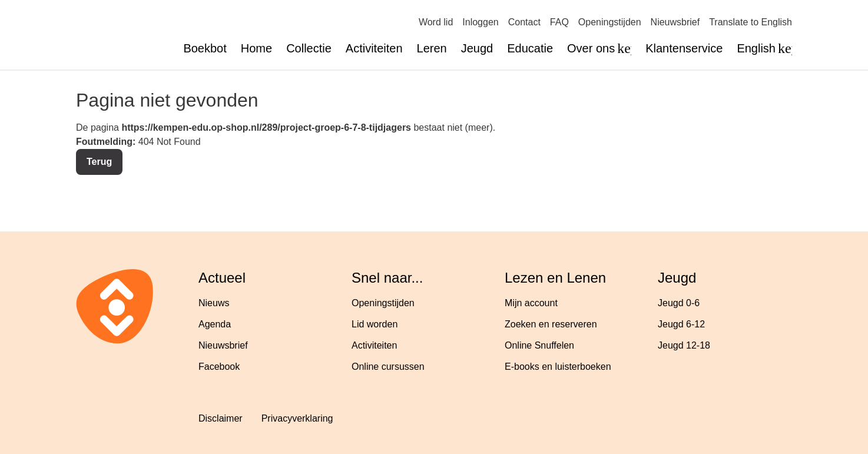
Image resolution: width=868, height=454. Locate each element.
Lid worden (375, 324)
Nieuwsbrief (675, 22)
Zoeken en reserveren (551, 324)
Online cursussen (388, 367)
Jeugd (477, 48)
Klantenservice (684, 48)
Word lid (436, 22)
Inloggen (480, 22)
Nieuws (214, 303)
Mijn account (531, 303)
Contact (524, 22)
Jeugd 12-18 (684, 345)
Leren (432, 48)
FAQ (559, 22)
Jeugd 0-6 (679, 303)
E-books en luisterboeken (558, 367)
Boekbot (205, 48)
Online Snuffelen (539, 345)
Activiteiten (374, 48)
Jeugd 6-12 (681, 324)
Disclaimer (221, 418)
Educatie (530, 48)
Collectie (309, 48)
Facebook (219, 367)
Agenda (215, 324)
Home (256, 48)
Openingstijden (610, 22)
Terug (99, 162)
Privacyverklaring (297, 418)
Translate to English (751, 22)
